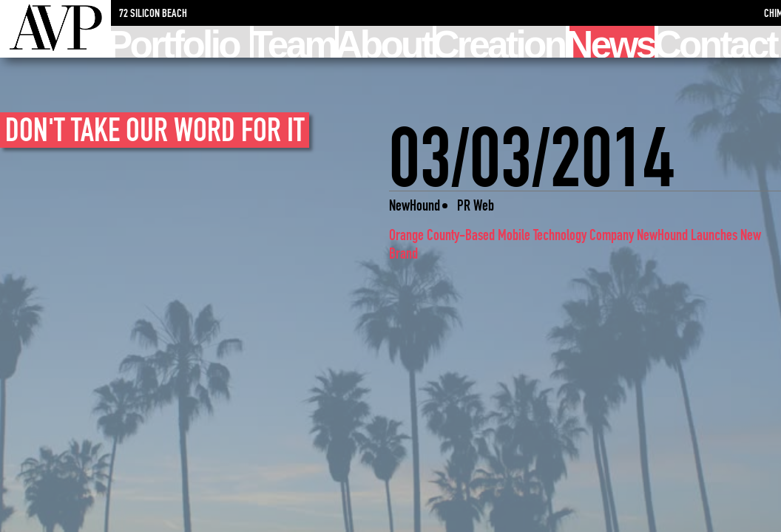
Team (294, 42)
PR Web (476, 205)
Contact (717, 42)
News (612, 42)
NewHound (415, 205)
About (385, 42)
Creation (501, 42)
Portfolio (175, 42)
